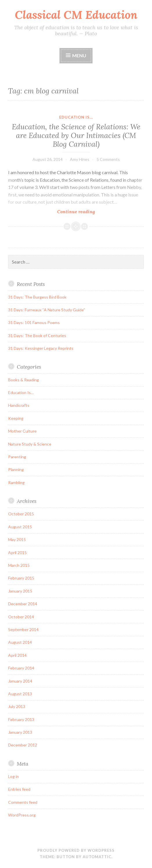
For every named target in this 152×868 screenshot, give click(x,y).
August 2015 (20, 527)
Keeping (16, 418)
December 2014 (23, 604)
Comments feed (23, 802)
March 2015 (19, 565)
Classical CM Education (76, 15)
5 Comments (108, 159)
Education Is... (76, 117)
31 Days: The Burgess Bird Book (37, 297)
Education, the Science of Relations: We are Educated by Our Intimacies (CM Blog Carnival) (76, 135)
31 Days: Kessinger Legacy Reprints (41, 348)
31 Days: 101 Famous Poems (34, 322)
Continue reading (87, 211)
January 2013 (20, 732)
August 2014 (20, 642)
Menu (79, 55)
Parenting (17, 457)
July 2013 (17, 706)
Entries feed (19, 789)
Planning (16, 469)
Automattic (97, 857)
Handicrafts (19, 405)
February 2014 (21, 668)
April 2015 (17, 552)
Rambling (16, 482)
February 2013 (21, 719)
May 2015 (17, 539)
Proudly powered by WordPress (76, 850)
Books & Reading (23, 380)
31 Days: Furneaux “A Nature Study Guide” (47, 310)
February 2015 (21, 578)
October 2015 (21, 514)
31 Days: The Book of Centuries (37, 335)
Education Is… (21, 392)
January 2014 (20, 681)
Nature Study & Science (30, 444)
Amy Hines (80, 159)
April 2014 (17, 655)
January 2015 (20, 591)
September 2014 (23, 629)
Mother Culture (22, 431)
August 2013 (20, 694)
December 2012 (23, 745)
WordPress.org (22, 815)
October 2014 (21, 617)
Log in (13, 776)
